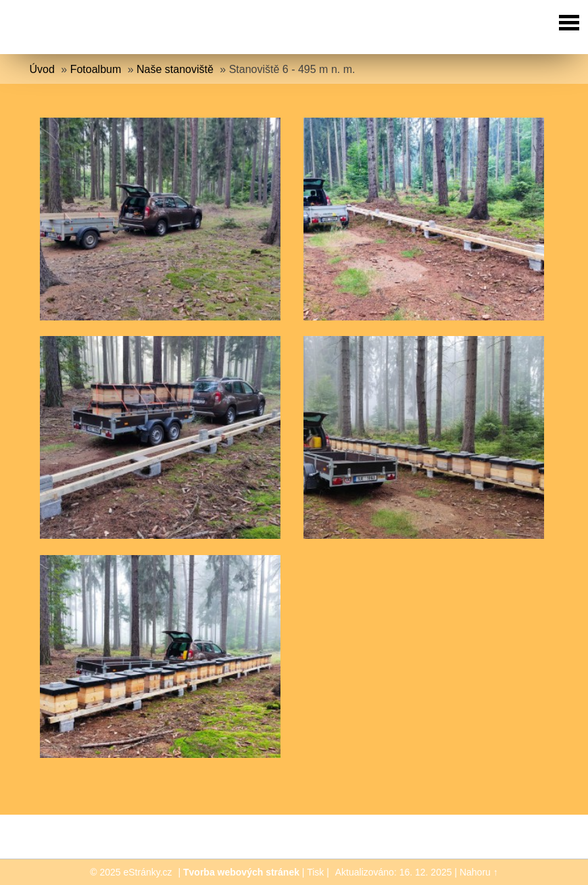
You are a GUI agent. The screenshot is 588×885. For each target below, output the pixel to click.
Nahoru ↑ (479, 872)
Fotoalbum (96, 69)
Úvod (42, 69)
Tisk (315, 872)
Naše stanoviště (175, 69)
